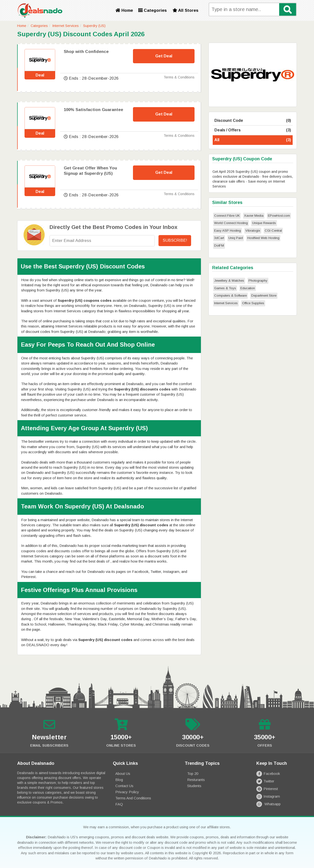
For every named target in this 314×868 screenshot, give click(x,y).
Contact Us (124, 786)
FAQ (119, 804)
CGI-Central (273, 231)
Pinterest (267, 789)
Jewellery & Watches (229, 281)
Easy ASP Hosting (228, 231)
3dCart (219, 238)
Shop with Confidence (86, 52)
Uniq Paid (236, 238)
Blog (119, 780)
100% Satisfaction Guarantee (93, 110)
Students (194, 786)
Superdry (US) (94, 26)
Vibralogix (253, 231)
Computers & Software (230, 296)
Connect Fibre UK (227, 216)
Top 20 (193, 774)
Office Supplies (253, 303)
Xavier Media (254, 216)
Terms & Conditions (179, 77)
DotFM (219, 245)
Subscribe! (175, 240)
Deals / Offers (253, 130)
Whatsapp (268, 804)
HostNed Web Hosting (263, 238)
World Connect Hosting (231, 223)
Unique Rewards (264, 223)
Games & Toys (225, 288)
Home (124, 10)
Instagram (268, 796)
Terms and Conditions (133, 798)
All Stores (185, 10)
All (253, 140)
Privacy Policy (127, 792)
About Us (123, 774)
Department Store (264, 296)
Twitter (265, 781)
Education (248, 288)
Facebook (268, 774)
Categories (153, 10)
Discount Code (253, 121)
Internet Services (65, 26)
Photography (258, 281)
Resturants (196, 780)
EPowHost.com (279, 216)
